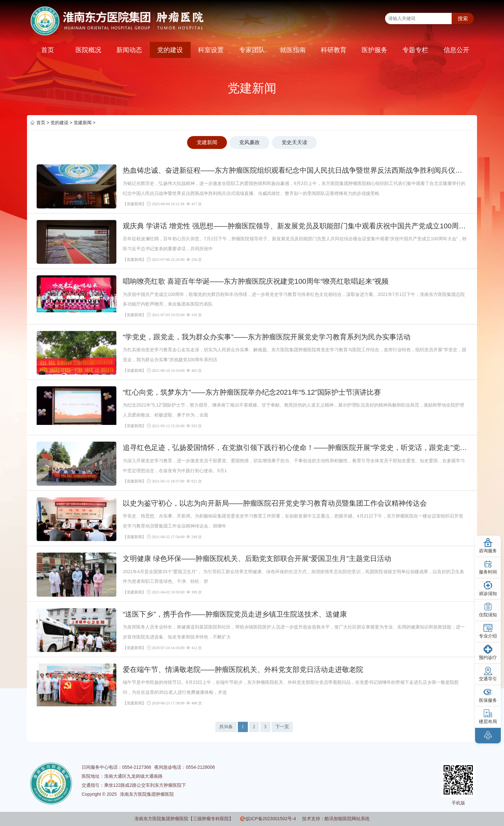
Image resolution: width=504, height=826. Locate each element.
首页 (48, 50)
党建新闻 (83, 123)
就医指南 (293, 50)
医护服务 (374, 50)
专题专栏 (415, 50)
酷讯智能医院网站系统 (347, 819)
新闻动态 (129, 50)
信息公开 (456, 50)
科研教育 (334, 50)
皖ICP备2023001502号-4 (271, 819)
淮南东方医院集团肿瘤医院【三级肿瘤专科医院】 (184, 819)
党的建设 (170, 50)
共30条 (226, 727)
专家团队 (252, 50)
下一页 (282, 727)
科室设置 (211, 50)
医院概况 (88, 50)
